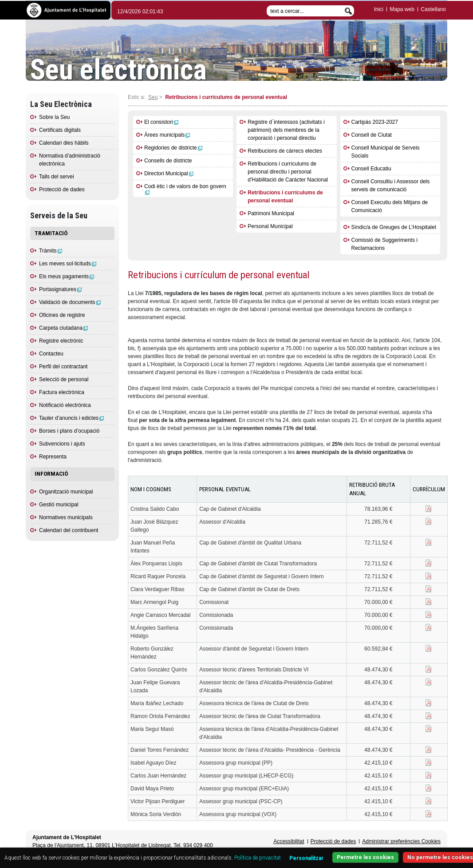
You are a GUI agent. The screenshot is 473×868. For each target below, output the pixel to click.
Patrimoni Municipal (271, 213)
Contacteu (51, 354)
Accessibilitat (289, 841)
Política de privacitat (258, 858)
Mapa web (402, 9)
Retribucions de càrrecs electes (285, 151)
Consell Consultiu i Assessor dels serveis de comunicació (391, 185)
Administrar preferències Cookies (401, 841)
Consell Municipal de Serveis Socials (386, 152)
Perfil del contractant (63, 367)
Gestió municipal (59, 505)
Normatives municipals (66, 517)
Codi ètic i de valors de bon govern (185, 189)
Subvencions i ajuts (62, 444)
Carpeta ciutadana (63, 328)
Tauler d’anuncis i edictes (71, 418)
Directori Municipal (169, 174)
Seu (153, 97)
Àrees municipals (167, 135)
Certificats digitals (60, 130)
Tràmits (51, 251)
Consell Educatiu (371, 169)
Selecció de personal (64, 379)
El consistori (161, 122)
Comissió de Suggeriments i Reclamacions (384, 244)
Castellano (433, 9)
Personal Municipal (270, 226)
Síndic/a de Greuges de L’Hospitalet (394, 227)
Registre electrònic (61, 341)
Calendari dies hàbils (64, 143)
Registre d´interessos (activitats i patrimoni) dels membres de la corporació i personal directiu (286, 130)
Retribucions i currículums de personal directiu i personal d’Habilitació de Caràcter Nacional (288, 172)
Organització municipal (66, 492)
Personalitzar (306, 858)
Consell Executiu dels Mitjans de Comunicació (390, 206)
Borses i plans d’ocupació (69, 431)
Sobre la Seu (54, 117)
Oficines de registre (62, 315)
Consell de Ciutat (372, 135)
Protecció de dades (62, 189)
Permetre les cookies (365, 857)
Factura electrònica (62, 392)
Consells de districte (168, 161)
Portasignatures (60, 289)
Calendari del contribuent (69, 530)
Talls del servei (57, 177)
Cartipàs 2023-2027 (375, 122)
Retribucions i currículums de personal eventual (285, 197)
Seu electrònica (118, 70)
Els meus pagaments (67, 276)
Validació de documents (70, 302)
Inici (379, 9)
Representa (53, 457)
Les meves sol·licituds (68, 264)
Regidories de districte (173, 148)
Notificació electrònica (65, 405)
